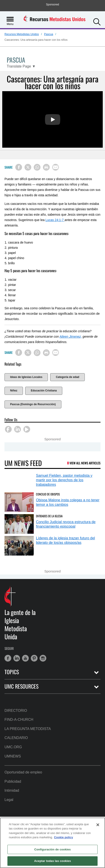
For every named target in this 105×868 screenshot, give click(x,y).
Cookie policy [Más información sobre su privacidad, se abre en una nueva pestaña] (64, 837)
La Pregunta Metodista (28, 729)
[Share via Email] (56, 167)
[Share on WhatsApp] (37, 167)
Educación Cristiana (44, 391)
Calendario (16, 738)
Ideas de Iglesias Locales (26, 377)
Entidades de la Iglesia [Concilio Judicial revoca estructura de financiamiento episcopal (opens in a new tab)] (49, 516)
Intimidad (12, 790)
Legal (9, 800)
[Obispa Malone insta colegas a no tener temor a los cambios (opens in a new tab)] (19, 502)
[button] (97, 21)
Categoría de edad (67, 377)
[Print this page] (46, 167)
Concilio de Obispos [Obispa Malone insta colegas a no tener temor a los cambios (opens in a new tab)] (48, 494)
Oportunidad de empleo (23, 772)
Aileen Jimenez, (71, 337)
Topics (12, 672)
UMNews (13, 756)
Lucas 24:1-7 (55, 220)
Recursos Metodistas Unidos (22, 34)
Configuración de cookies (52, 849)
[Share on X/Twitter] (28, 167)
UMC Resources (21, 686)
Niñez (14, 391)
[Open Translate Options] (21, 67)
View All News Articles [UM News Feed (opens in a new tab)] (85, 463)
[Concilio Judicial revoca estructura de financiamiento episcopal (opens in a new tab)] (19, 524)
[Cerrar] (98, 825)
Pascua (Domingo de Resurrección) (33, 404)
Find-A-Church (19, 720)
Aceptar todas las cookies (53, 861)
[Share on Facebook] (19, 167)
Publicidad (13, 781)
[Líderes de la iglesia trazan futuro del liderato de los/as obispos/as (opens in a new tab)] (19, 546)
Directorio (16, 711)
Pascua (49, 34)
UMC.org (13, 747)
